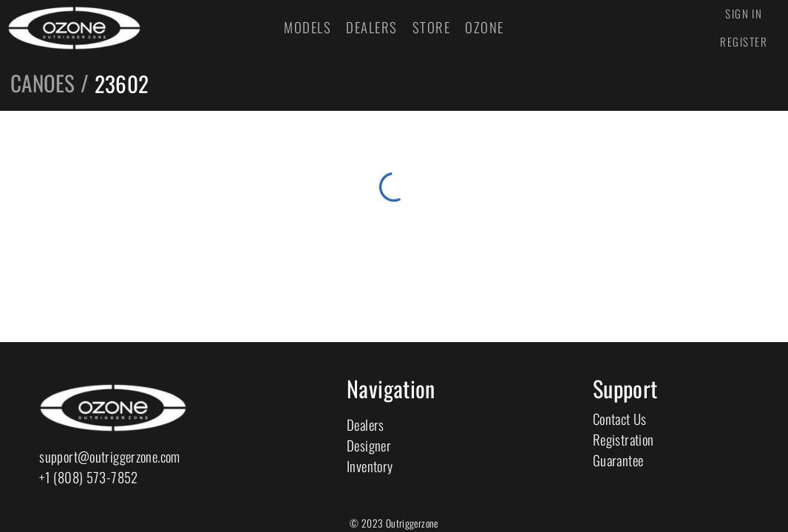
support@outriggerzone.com (109, 456)
